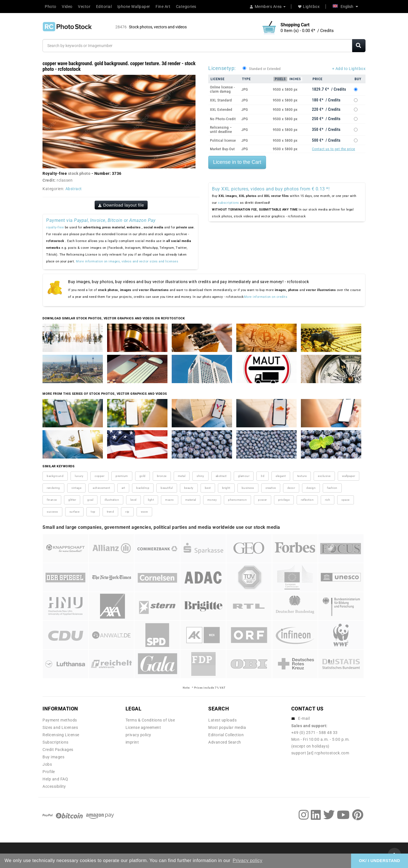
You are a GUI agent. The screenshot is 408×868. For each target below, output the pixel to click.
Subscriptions (56, 742)
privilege (284, 500)
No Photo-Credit (223, 119)
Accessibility (54, 786)
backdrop (143, 488)
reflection (307, 500)
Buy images (53, 757)
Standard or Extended (265, 69)
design (311, 488)
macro (170, 500)
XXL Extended (221, 110)
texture (302, 476)
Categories (186, 7)
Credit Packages (58, 750)
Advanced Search (225, 742)
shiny (200, 476)
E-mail (304, 718)
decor (291, 488)
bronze (162, 476)
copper (99, 476)
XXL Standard (221, 100)
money (212, 500)
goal (90, 500)
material (191, 500)
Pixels (280, 79)
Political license (223, 140)
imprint (132, 742)
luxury (79, 476)
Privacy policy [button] (247, 860)
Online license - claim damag (222, 89)
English (345, 7)
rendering (53, 488)
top (93, 512)
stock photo (79, 173)
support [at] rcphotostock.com (320, 753)
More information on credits (266, 297)
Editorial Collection (226, 735)
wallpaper (349, 476)
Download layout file (121, 205)
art (123, 488)
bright (226, 488)
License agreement (143, 727)
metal (182, 476)
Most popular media (227, 727)
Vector (84, 7)
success (52, 512)
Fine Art (163, 7)
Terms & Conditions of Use (150, 720)
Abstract (74, 189)
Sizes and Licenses (60, 727)
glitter (72, 500)
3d (263, 476)
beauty (189, 488)
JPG (245, 89)
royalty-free (55, 227)
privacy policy (138, 735)
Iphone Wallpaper (134, 7)
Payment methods (60, 720)
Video (67, 7)
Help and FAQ (55, 779)
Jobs (47, 764)
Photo (51, 7)
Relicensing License (61, 735)
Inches (295, 79)
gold (143, 476)
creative (271, 488)
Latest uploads (222, 720)
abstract (221, 476)
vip (127, 512)
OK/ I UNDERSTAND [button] (380, 861)
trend (110, 512)
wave (144, 512)
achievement (101, 488)
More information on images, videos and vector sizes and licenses (127, 261)
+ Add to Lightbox (349, 69)
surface (75, 512)
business (248, 488)
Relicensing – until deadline (221, 130)
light (151, 500)
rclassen (65, 180)
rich (328, 500)
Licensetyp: (222, 68)
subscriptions (229, 203)
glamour (244, 476)
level (133, 500)
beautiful (167, 488)
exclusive (324, 476)
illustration (112, 500)
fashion (332, 488)
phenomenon (237, 500)
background (55, 476)
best (208, 488)
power (263, 500)
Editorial (104, 7)
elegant (281, 476)
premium (122, 476)
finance (52, 500)
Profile (49, 772)
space (346, 500)
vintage (76, 488)
